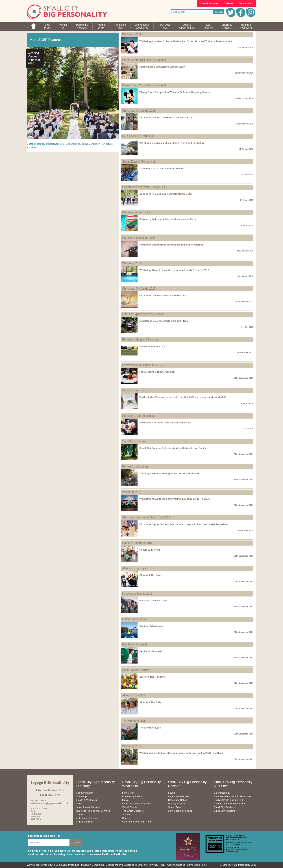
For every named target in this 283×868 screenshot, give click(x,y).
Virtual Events (130, 807)
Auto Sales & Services (88, 818)
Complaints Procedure (67, 865)
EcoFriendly (208, 26)
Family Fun (128, 793)
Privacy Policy (158, 865)
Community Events (132, 796)
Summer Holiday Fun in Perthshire (232, 796)
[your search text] (192, 12)
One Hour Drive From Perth (137, 822)
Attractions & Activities (88, 807)
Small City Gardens (224, 807)
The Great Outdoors (133, 811)
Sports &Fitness (227, 26)
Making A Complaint (92, 865)
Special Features (209, 3)
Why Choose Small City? (40, 865)
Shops (80, 804)
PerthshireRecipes (82, 26)
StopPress (47, 26)
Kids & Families (85, 822)
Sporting (127, 814)
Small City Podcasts (225, 811)
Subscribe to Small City (136, 865)
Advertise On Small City (50, 790)
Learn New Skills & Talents (136, 804)
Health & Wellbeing (87, 800)
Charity (126, 818)
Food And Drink (85, 793)
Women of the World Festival (229, 804)
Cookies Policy (114, 865)
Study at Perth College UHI (228, 800)
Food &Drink (101, 26)
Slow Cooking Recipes (180, 811)
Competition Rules (197, 865)
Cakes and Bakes (177, 800)
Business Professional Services (93, 811)
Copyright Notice (176, 865)
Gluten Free (174, 807)
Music (125, 800)
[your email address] (49, 843)
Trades (80, 814)
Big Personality (222, 793)
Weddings (82, 796)
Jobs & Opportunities (187, 26)
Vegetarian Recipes (178, 796)
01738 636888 (38, 801)
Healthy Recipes (177, 804)
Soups (171, 793)
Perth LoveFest (164, 26)
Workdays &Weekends (142, 26)
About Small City (50, 795)
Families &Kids (120, 26)
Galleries (228, 3)
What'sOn (63, 26)
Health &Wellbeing (246, 26)
